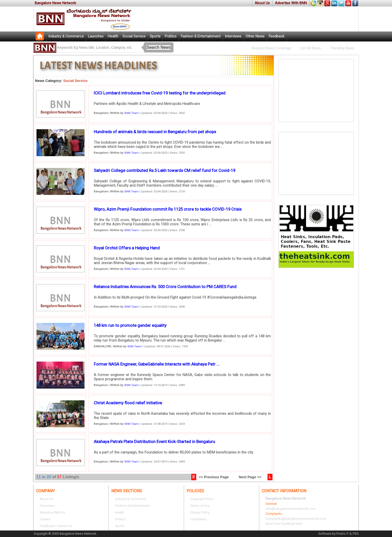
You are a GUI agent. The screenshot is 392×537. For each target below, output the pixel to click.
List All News (310, 48)
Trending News (342, 48)
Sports (155, 36)
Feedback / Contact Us (56, 526)
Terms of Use (200, 506)
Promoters (47, 506)
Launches (96, 36)
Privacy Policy (200, 512)
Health (113, 36)
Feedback (276, 36)
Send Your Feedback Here (284, 524)
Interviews (233, 36)
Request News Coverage (271, 48)
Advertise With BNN (291, 3)
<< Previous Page (214, 477)
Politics (171, 36)
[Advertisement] (316, 90)
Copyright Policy (202, 499)
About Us (262, 3)
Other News (255, 36)
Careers (45, 519)
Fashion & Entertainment (201, 36)
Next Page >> (250, 477)
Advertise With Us (52, 512)
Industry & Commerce (66, 36)
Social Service (134, 36)
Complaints (198, 519)
